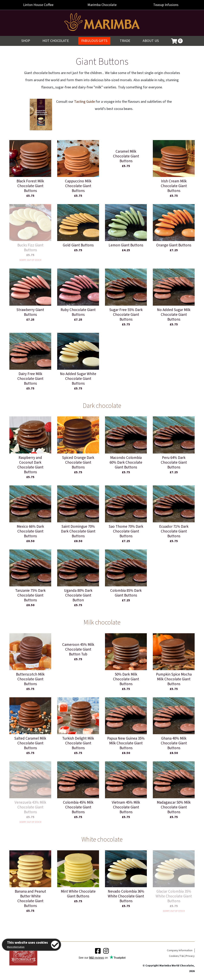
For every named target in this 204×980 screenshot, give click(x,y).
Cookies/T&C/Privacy (182, 956)
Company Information (180, 950)
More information (16, 947)
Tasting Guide (84, 102)
